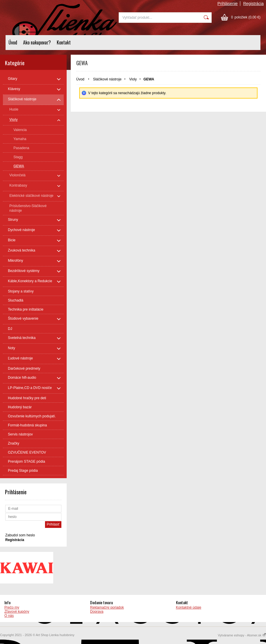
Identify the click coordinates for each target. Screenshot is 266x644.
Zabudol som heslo (20, 535)
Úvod (13, 42)
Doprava (97, 612)
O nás (9, 616)
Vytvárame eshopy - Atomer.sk (242, 635)
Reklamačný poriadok (107, 607)
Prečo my (12, 607)
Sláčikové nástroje (107, 79)
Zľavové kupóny (17, 612)
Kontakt (64, 42)
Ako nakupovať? (37, 42)
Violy (133, 79)
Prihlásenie (228, 4)
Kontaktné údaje (189, 607)
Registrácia (253, 4)
